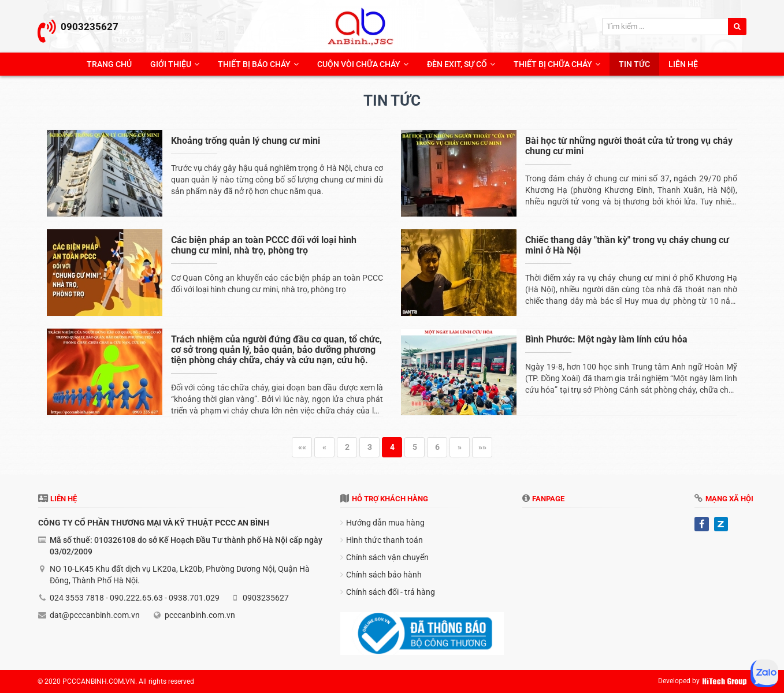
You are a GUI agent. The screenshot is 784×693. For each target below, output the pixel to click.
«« (302, 447)
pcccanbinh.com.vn (200, 615)
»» (482, 447)
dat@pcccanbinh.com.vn (95, 615)
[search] (737, 27)
